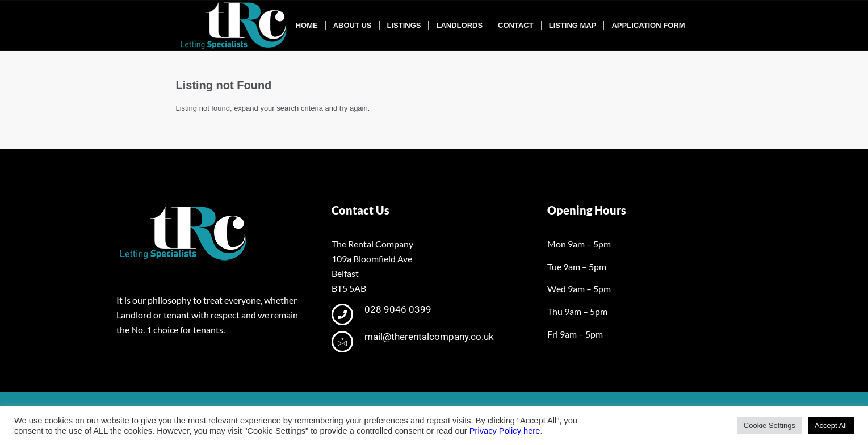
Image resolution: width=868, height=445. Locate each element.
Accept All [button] (831, 425)
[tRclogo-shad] (235, 26)
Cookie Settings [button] (770, 425)
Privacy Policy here (505, 431)
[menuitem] (307, 26)
